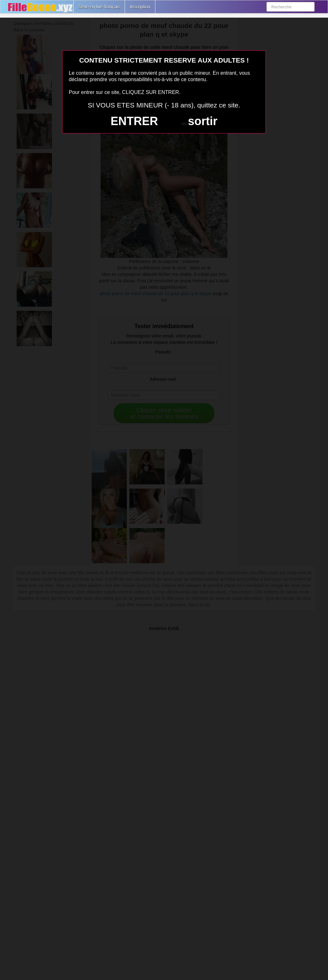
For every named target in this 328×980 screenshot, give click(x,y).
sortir (203, 121)
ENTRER (134, 121)
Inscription (140, 7)
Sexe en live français (99, 7)
